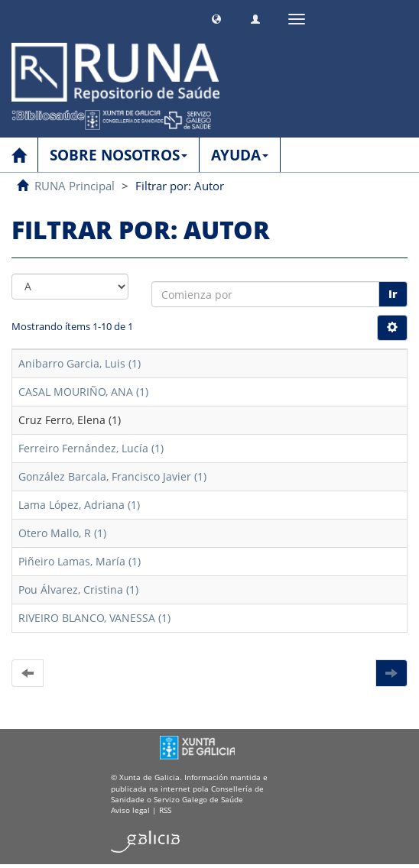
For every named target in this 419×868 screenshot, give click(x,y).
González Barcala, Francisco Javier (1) (112, 476)
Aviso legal (130, 810)
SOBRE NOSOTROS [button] (119, 155)
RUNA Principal (75, 186)
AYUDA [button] (240, 155)
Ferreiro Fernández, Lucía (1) (91, 448)
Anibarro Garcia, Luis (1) (80, 363)
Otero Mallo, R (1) (62, 533)
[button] (216, 17)
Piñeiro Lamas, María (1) (80, 561)
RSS (165, 810)
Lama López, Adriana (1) (79, 505)
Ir (393, 294)
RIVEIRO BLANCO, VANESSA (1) (94, 618)
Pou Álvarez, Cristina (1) (78, 589)
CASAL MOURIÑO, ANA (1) (83, 392)
